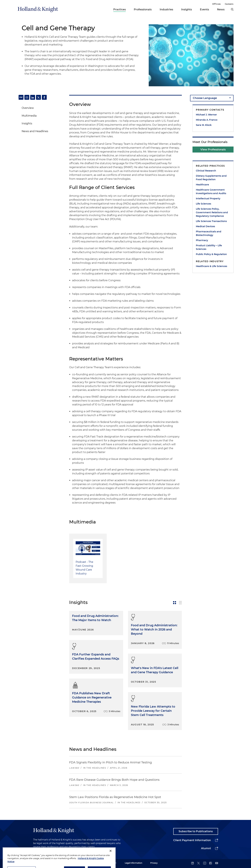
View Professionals (213, 150)
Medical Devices (205, 226)
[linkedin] (192, 863)
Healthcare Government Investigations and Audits (211, 192)
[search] (232, 9)
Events (204, 9)
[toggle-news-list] (180, 603)
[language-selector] (212, 98)
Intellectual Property (208, 199)
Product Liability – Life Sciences (209, 247)
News (221, 9)
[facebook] (211, 863)
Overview (28, 108)
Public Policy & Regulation (211, 254)
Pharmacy (202, 240)
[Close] (111, 861)
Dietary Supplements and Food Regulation (211, 178)
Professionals (143, 9)
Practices (120, 9)
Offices (216, 4)
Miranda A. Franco (207, 120)
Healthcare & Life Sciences (211, 266)
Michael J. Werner (206, 115)
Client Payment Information (192, 840)
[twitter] (198, 863)
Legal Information (134, 863)
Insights (187, 9)
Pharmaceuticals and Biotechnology (209, 233)
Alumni (206, 848)
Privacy (154, 863)
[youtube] (217, 863)
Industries (166, 9)
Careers (229, 4)
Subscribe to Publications (196, 831)
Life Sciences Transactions (211, 221)
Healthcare (202, 185)
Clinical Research (206, 171)
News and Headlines (35, 131)
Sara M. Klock (204, 125)
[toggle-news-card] (175, 603)
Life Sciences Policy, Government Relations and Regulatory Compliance (212, 212)
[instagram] (205, 863)
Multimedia (29, 116)
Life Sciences (203, 204)
